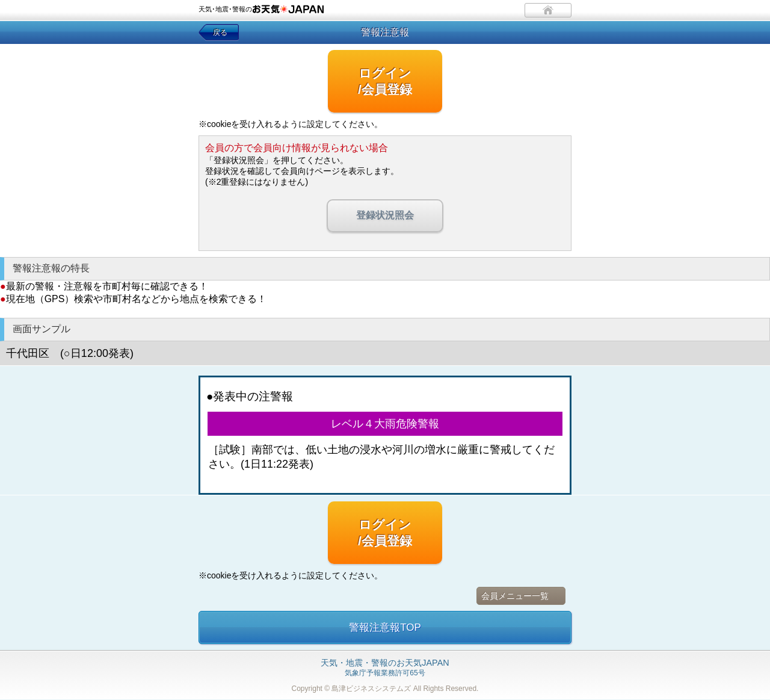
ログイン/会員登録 (385, 81)
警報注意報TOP (385, 627)
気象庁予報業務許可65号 (385, 668)
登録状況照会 (385, 215)
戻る (220, 33)
